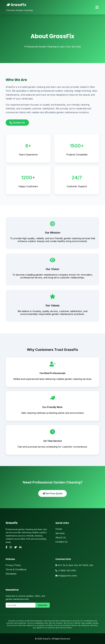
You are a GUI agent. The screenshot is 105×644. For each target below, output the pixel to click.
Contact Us (17, 123)
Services (60, 533)
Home (59, 529)
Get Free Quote (52, 493)
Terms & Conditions (16, 569)
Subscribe (43, 605)
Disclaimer (11, 574)
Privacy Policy (13, 565)
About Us (61, 537)
